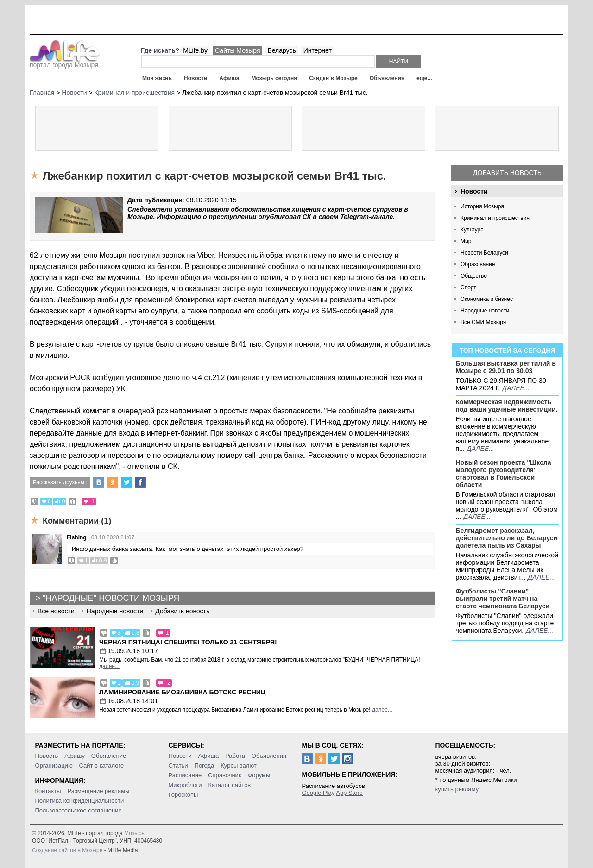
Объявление (109, 756)
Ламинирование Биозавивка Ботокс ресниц (182, 692)
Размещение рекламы (99, 791)
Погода (205, 765)
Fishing (77, 537)
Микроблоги (185, 785)
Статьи (178, 765)
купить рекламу (457, 789)
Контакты (48, 791)
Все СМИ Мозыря (483, 322)
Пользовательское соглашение (79, 810)
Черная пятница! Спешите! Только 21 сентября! (188, 642)
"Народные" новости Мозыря (111, 598)
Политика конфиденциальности (80, 801)
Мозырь (134, 833)
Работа (235, 756)
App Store (349, 793)
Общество (474, 276)
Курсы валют (239, 765)
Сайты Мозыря (237, 50)
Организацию (54, 765)
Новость (47, 756)
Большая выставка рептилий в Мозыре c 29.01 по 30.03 (506, 367)
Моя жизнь (157, 78)
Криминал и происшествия (495, 218)
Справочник (225, 775)
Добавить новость (507, 173)
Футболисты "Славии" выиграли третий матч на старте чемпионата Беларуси (503, 599)
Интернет (318, 50)
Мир (466, 241)
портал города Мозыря (65, 62)
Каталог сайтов (229, 785)
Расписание (185, 775)
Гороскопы (183, 795)
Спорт (468, 287)
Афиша (229, 78)
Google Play (318, 793)
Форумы (259, 775)
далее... (516, 388)
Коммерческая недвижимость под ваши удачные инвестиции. (507, 406)
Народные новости (485, 311)
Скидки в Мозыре (333, 78)
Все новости (56, 611)
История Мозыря (482, 206)
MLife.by (195, 50)
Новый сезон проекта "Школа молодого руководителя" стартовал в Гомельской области (504, 474)
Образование (478, 264)
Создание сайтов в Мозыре (67, 850)
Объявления (387, 78)
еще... (424, 78)
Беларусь (281, 50)
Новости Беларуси (484, 253)
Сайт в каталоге (102, 765)
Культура (472, 230)
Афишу (75, 756)
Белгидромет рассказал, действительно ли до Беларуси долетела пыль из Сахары (507, 538)
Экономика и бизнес (487, 299)
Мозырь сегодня (274, 78)
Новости (196, 78)
